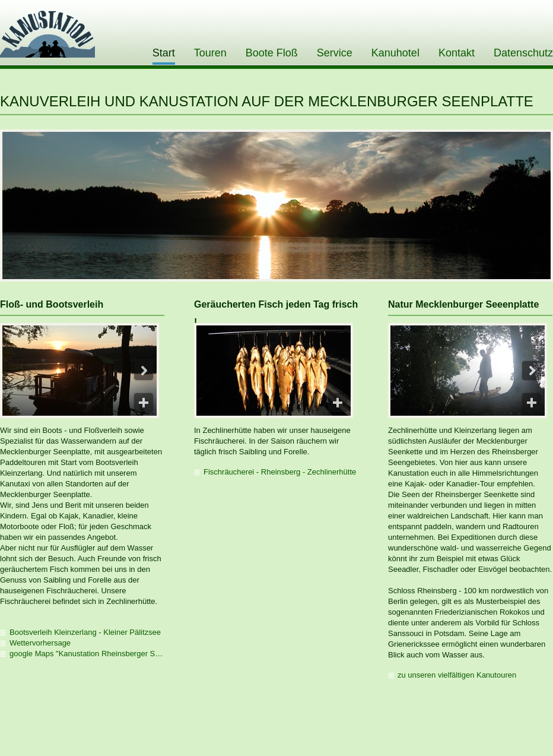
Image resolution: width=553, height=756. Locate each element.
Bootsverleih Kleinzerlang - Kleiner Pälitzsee (85, 632)
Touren (210, 53)
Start (164, 53)
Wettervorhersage (40, 643)
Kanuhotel (395, 53)
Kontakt (457, 53)
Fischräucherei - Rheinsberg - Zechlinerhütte (280, 472)
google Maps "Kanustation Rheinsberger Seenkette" (87, 654)
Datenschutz (523, 53)
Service (335, 53)
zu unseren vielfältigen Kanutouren (457, 675)
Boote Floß (272, 53)
